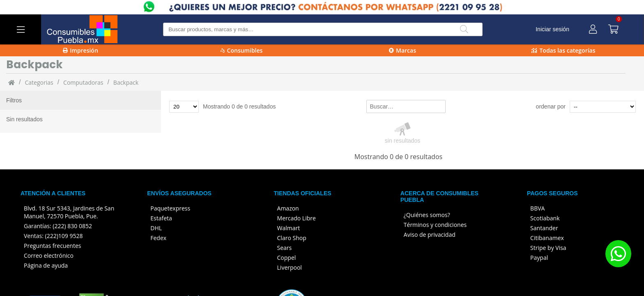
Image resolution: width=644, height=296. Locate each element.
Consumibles (242, 50)
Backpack (126, 82)
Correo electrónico (49, 256)
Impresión (80, 50)
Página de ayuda (46, 265)
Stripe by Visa (548, 248)
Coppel (287, 258)
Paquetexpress (170, 208)
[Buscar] (464, 29)
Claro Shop (292, 238)
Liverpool (290, 267)
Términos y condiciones (435, 225)
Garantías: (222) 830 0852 (58, 226)
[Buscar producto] (323, 29)
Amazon (288, 208)
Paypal (539, 258)
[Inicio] (11, 82)
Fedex (158, 238)
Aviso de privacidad (430, 235)
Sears (285, 248)
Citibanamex (547, 238)
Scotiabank (545, 218)
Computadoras (83, 82)
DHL (156, 228)
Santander (544, 228)
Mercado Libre (297, 218)
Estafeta (161, 218)
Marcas (402, 50)
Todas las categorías (563, 50)
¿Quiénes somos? (427, 215)
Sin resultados (24, 119)
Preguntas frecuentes (52, 246)
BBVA (537, 208)
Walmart (289, 228)
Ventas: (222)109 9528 (53, 236)
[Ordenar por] (603, 107)
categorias (39, 82)
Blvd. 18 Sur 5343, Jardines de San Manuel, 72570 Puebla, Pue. (69, 212)
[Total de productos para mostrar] (184, 107)
